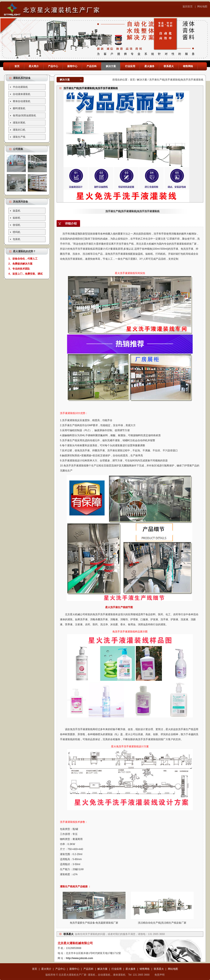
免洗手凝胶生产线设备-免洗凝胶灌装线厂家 (94, 923)
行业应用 (130, 66)
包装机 (17, 239)
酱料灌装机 (19, 108)
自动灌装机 (104, 975)
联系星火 (169, 66)
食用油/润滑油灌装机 (24, 116)
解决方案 (111, 66)
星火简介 (34, 66)
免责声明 (159, 975)
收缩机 (17, 225)
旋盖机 (17, 211)
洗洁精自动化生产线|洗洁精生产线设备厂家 (162, 923)
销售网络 (188, 66)
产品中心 (53, 66)
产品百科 (92, 66)
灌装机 (94, 934)
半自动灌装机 (20, 87)
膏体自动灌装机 (22, 101)
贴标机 (17, 218)
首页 (17, 66)
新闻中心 (72, 66)
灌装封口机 (19, 130)
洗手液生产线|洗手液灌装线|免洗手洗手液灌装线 (130, 211)
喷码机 (17, 232)
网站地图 (202, 6)
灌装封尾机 (19, 123)
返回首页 (188, 6)
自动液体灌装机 (22, 94)
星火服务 (149, 66)
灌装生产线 (19, 137)
